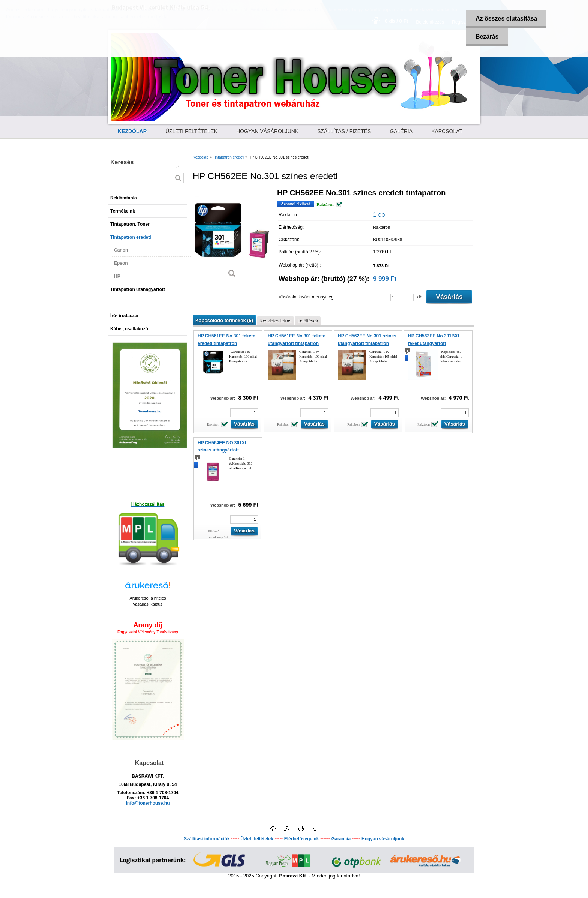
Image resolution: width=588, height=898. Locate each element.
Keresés (122, 162)
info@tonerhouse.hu (148, 803)
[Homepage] (132, 131)
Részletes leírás (275, 321)
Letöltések (308, 321)
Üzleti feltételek (257, 839)
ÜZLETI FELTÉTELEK (191, 131)
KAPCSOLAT (447, 131)
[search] (178, 178)
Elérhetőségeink (302, 839)
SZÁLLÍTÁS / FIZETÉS (344, 131)
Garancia (341, 839)
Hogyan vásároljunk (383, 839)
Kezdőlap (201, 157)
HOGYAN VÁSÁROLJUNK (267, 131)
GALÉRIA (401, 131)
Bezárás (487, 37)
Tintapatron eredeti (229, 157)
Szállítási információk (207, 839)
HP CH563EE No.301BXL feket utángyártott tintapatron (434, 343)
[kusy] (402, 298)
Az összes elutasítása (506, 19)
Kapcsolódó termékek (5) (224, 320)
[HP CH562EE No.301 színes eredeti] (232, 236)
